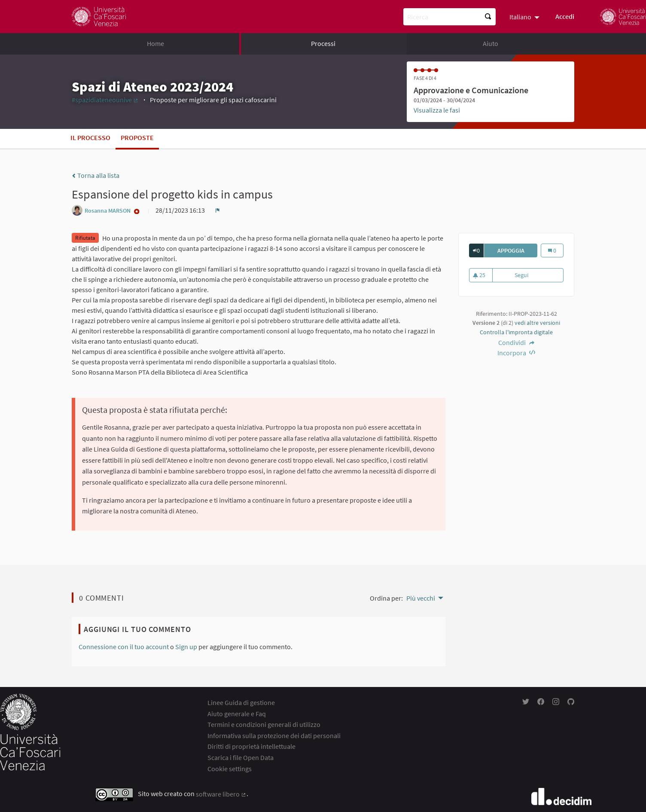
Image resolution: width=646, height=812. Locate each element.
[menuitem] (526, 16)
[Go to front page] (99, 17)
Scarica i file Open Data (241, 757)
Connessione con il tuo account (124, 647)
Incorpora (516, 353)
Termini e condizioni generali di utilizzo (264, 724)
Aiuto (491, 43)
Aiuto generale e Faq (237, 714)
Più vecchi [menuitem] (421, 598)
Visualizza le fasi (437, 110)
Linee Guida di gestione (241, 702)
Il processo (90, 137)
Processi (323, 43)
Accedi (565, 16)
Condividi (516, 342)
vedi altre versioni (537, 323)
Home (155, 43)
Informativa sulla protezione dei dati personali (274, 736)
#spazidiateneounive (105, 100)
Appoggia (518, 250)
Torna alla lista (96, 175)
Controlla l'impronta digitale (516, 332)
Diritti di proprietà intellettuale (251, 746)
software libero (221, 794)
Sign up (186, 647)
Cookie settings (230, 769)
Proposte (137, 137)
